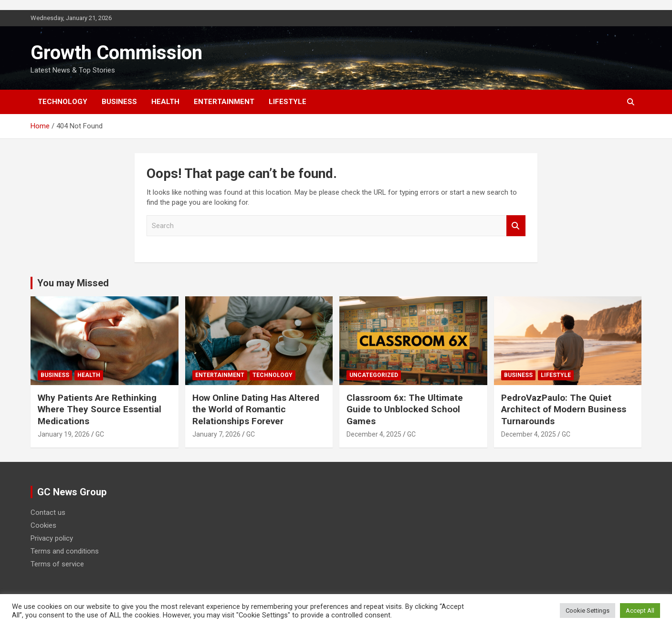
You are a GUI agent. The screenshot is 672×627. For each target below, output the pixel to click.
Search (516, 226)
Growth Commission (116, 53)
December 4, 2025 (374, 434)
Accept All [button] (640, 611)
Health (165, 102)
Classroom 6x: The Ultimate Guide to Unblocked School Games (405, 409)
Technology (63, 102)
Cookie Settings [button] (588, 611)
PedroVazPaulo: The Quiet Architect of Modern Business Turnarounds (564, 409)
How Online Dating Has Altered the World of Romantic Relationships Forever (256, 409)
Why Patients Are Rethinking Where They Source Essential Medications (100, 409)
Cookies (43, 525)
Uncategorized (374, 375)
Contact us (48, 512)
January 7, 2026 (216, 434)
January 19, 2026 (64, 434)
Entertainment (224, 102)
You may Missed (73, 283)
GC (100, 434)
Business (119, 102)
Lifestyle (288, 102)
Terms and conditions (65, 551)
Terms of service (57, 564)
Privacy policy (52, 538)
